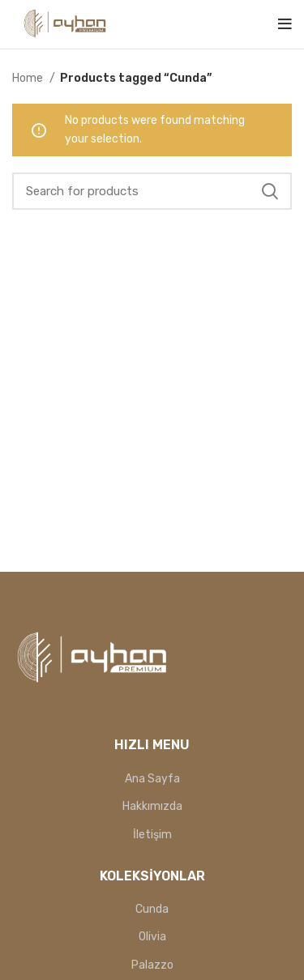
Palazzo (152, 965)
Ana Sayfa (152, 779)
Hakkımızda (152, 806)
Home (29, 78)
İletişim (152, 835)
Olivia (152, 937)
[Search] (152, 191)
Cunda (152, 909)
